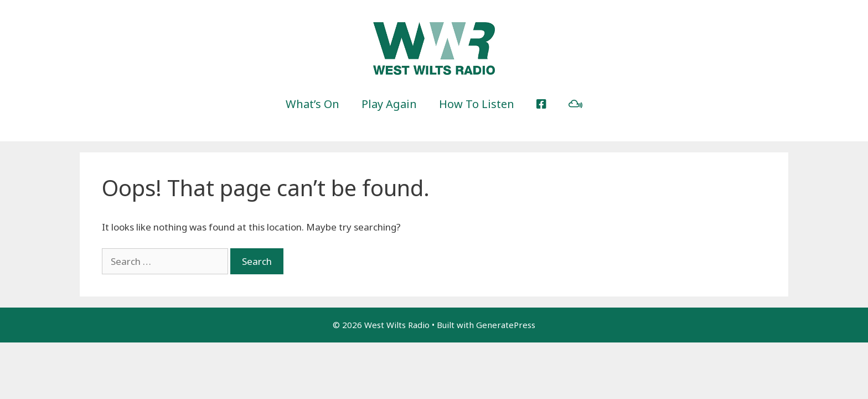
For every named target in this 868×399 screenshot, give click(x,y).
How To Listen (477, 104)
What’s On (312, 104)
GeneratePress (506, 325)
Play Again (389, 104)
